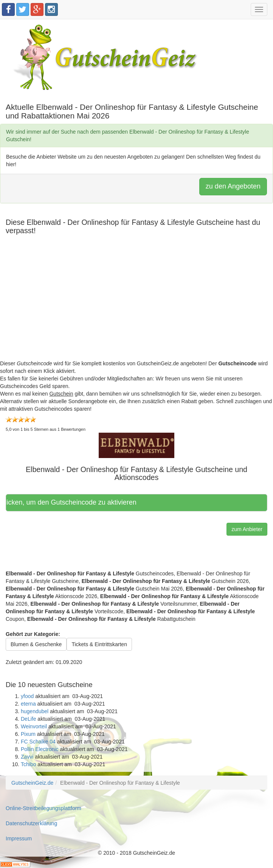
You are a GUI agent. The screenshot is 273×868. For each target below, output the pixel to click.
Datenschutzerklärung (31, 823)
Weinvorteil (34, 726)
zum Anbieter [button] (247, 529)
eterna (28, 704)
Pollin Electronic (40, 749)
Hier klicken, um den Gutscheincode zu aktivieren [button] (73, 502)
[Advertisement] (136, 307)
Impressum (19, 838)
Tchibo (28, 764)
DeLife (28, 719)
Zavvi (27, 757)
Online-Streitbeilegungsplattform (43, 808)
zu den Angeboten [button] (233, 186)
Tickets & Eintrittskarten (99, 644)
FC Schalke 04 (38, 742)
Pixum (28, 734)
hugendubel (35, 711)
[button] (136, 445)
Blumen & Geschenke (36, 644)
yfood (27, 696)
